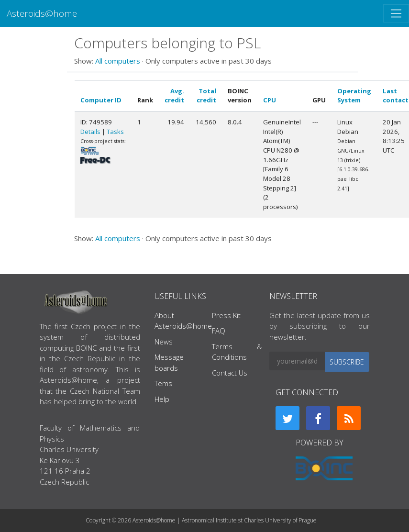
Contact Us (230, 373)
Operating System (354, 96)
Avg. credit (174, 96)
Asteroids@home (42, 13)
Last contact (396, 96)
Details (90, 132)
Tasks (115, 132)
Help (162, 399)
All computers (118, 61)
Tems (163, 383)
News (164, 342)
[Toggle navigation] (396, 13)
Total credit (206, 96)
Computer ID (101, 100)
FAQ (219, 331)
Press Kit (226, 315)
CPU (270, 100)
